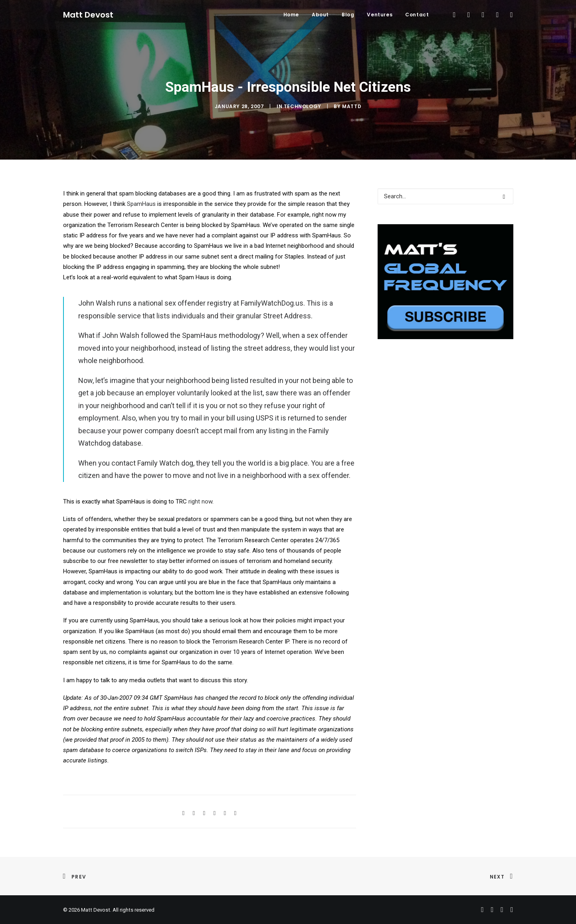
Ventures (380, 15)
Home (291, 15)
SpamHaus (141, 204)
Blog (348, 15)
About (320, 15)
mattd (352, 106)
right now (200, 501)
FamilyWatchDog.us (272, 303)
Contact (417, 15)
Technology (303, 106)
